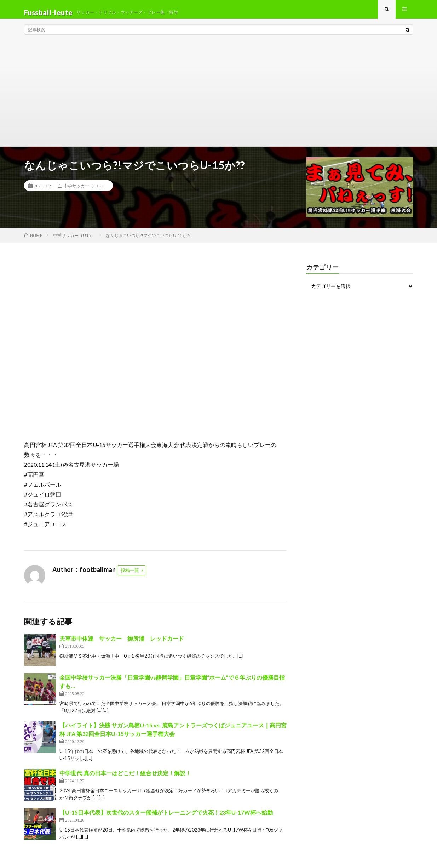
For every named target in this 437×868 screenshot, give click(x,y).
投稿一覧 (130, 577)
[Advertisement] (219, 99)
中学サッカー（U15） (84, 192)
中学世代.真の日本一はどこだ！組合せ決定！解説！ (125, 779)
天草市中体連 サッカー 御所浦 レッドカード (122, 645)
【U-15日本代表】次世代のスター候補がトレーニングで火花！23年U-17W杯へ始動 (166, 819)
